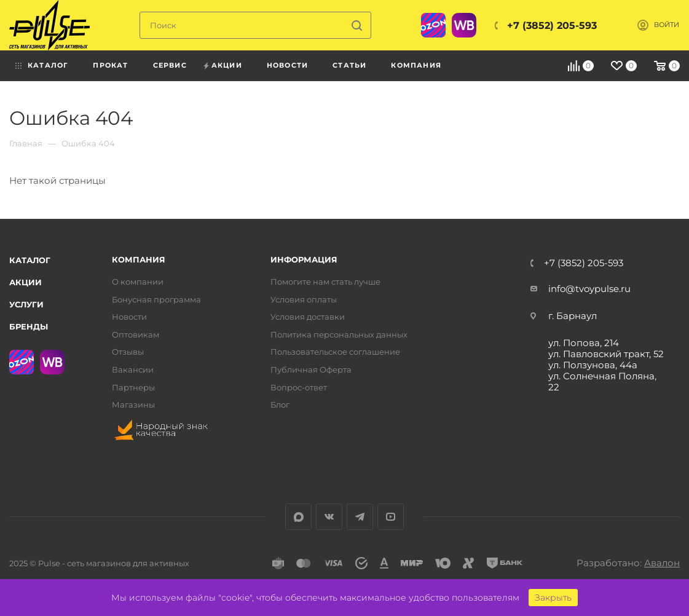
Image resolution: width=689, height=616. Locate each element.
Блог (280, 405)
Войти (667, 25)
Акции (26, 282)
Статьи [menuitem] (349, 65)
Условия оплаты (304, 300)
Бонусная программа (156, 300)
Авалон (662, 563)
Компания (139, 260)
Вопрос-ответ (299, 388)
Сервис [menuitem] (170, 65)
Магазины (133, 405)
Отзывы (128, 352)
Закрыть (553, 598)
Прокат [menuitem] (110, 65)
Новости (129, 317)
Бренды (29, 326)
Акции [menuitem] (227, 65)
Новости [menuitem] (287, 65)
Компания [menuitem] (416, 65)
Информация (304, 260)
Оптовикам (136, 335)
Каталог (30, 260)
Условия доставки (308, 317)
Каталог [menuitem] (48, 65)
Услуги (26, 304)
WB (464, 25)
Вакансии (133, 370)
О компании (138, 282)
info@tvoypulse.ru (589, 289)
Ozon (433, 25)
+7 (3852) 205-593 (552, 26)
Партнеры (133, 388)
